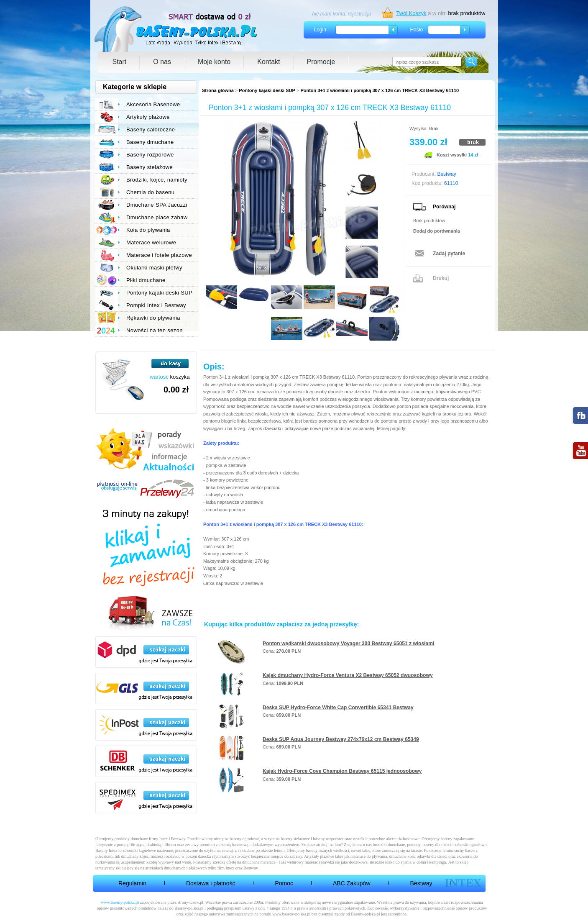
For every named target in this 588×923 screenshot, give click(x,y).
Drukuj (441, 278)
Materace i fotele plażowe (159, 255)
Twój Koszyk (411, 13)
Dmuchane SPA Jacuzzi (157, 205)
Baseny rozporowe (150, 155)
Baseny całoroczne (151, 129)
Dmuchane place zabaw (157, 217)
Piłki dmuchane (146, 280)
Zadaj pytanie (449, 254)
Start (120, 62)
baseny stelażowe (295, 839)
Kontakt (268, 62)
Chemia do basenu (150, 192)
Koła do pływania (148, 230)
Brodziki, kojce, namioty (157, 180)
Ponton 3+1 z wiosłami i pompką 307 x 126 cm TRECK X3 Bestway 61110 (380, 90)
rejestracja (359, 14)
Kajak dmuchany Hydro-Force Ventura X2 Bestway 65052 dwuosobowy (348, 675)
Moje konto (214, 62)
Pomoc (284, 883)
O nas (162, 62)
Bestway (421, 883)
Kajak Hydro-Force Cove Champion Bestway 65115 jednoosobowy (342, 771)
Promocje (321, 62)
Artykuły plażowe (148, 117)
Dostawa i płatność (211, 883)
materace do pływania (369, 856)
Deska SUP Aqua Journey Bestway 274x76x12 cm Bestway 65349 (341, 739)
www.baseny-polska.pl (120, 902)
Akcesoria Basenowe (153, 104)
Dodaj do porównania (437, 231)
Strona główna (218, 90)
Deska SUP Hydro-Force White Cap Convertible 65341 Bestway (338, 708)
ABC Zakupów (352, 883)
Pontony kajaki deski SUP (267, 90)
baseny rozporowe (329, 839)
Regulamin (132, 883)
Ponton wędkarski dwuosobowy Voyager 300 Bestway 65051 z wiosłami (348, 644)
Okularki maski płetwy (154, 268)
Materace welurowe (151, 242)
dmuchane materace (259, 862)
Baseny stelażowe (150, 167)
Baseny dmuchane (150, 142)
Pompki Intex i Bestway (156, 305)
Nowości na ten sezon (155, 330)
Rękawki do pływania (153, 318)
